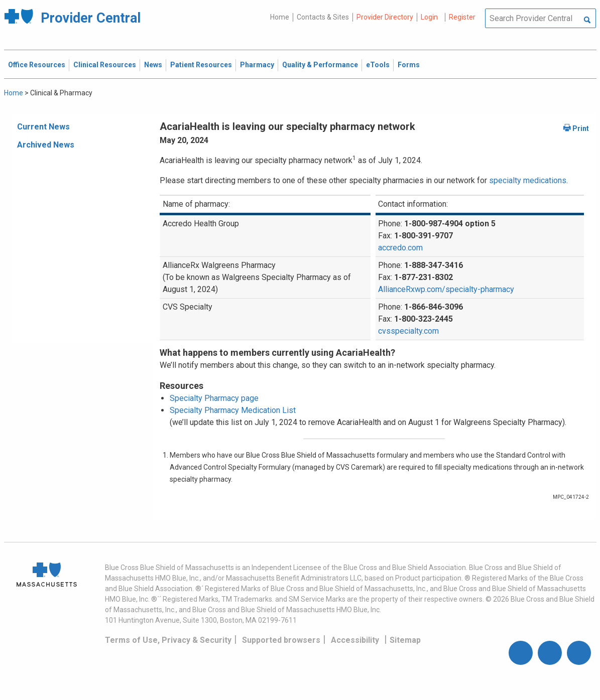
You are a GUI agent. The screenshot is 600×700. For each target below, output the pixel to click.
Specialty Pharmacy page (214, 398)
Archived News (46, 145)
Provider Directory (385, 17)
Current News (43, 127)
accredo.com (400, 248)
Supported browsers (281, 640)
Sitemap (405, 640)
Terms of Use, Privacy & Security (168, 640)
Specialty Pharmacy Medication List (233, 410)
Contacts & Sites (323, 17)
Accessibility (355, 640)
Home (280, 17)
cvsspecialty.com (408, 331)
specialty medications (528, 180)
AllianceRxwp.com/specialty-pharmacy (446, 289)
